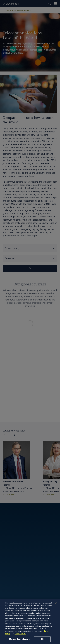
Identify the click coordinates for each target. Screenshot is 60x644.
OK (42, 639)
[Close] (56, 603)
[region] (30, 622)
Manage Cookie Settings (20, 639)
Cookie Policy (20, 634)
